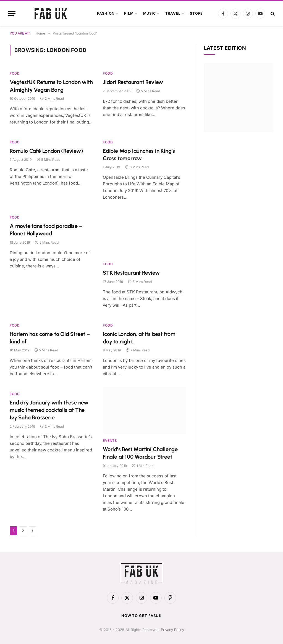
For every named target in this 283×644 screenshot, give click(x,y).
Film (129, 13)
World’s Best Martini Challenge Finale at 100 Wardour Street (140, 453)
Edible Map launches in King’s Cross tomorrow (139, 155)
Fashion (106, 13)
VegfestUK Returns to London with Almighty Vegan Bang (51, 86)
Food (15, 73)
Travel (173, 13)
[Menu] (12, 14)
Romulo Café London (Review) (46, 151)
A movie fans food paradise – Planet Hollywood (46, 230)
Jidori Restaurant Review (133, 82)
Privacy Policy (172, 630)
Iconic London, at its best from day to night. (139, 338)
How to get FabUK (142, 616)
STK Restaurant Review (131, 273)
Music (150, 13)
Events (110, 441)
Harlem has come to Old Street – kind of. (50, 338)
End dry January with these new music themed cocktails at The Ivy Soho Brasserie (49, 410)
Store (196, 13)
